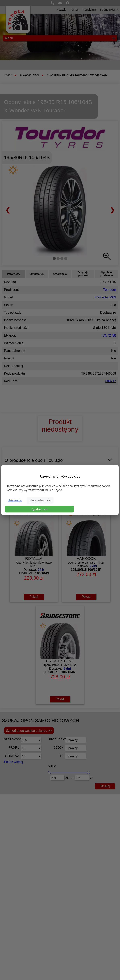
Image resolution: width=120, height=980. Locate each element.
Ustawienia (15, 500)
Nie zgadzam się (40, 500)
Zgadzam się (39, 509)
